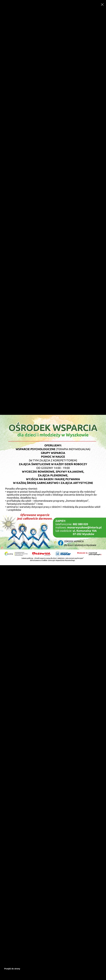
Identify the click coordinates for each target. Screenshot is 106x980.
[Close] (102, 4)
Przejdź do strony (12, 969)
